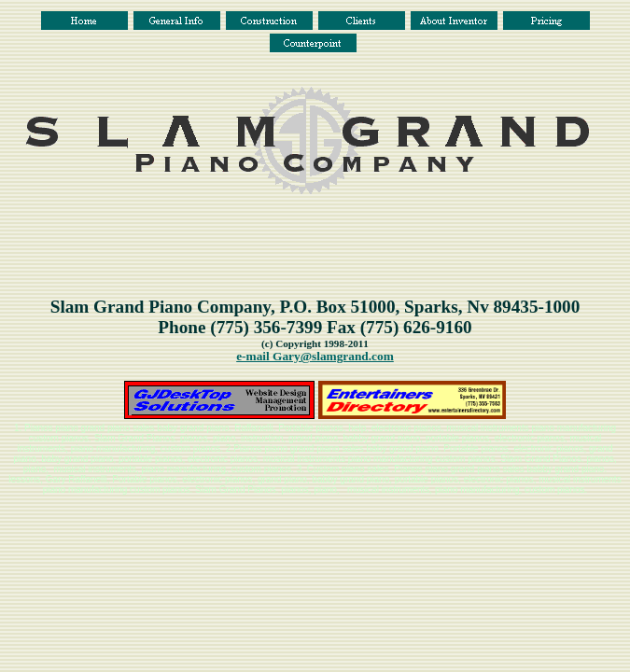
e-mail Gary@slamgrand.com (315, 356)
